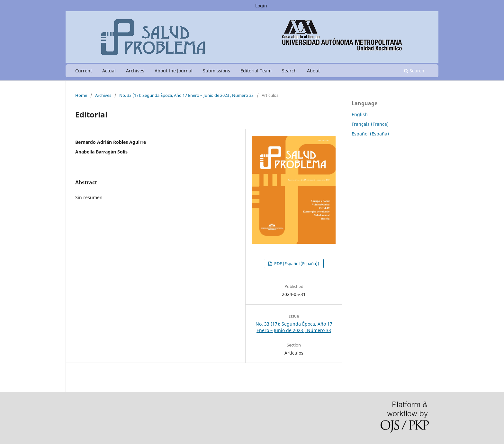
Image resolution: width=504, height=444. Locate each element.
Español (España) (370, 134)
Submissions (216, 71)
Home (81, 95)
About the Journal (174, 71)
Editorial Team (256, 71)
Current (84, 71)
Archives (135, 71)
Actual (109, 71)
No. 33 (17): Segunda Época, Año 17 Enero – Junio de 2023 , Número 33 (186, 95)
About (313, 71)
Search (289, 71)
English (360, 114)
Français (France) (370, 124)
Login (261, 6)
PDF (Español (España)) (296, 264)
